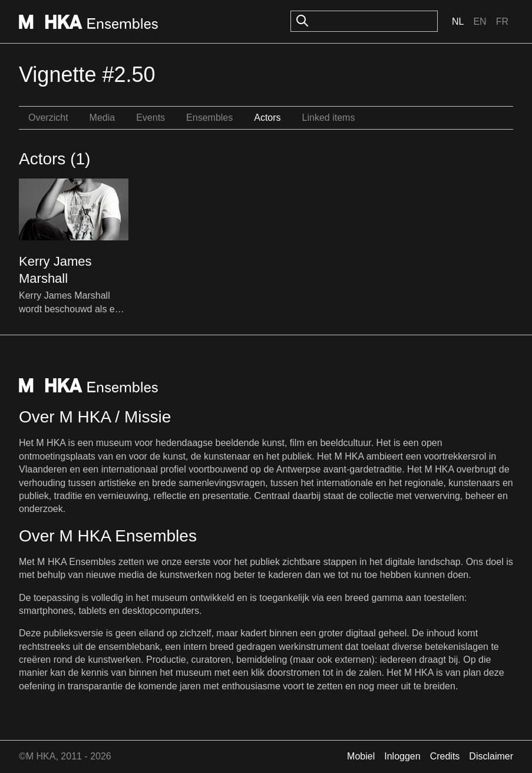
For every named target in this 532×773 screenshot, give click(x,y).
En (480, 22)
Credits (445, 756)
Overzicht (48, 118)
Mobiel (361, 756)
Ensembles (209, 118)
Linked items (329, 118)
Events (151, 118)
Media (103, 118)
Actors (267, 118)
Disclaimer (491, 756)
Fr (502, 22)
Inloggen (402, 756)
